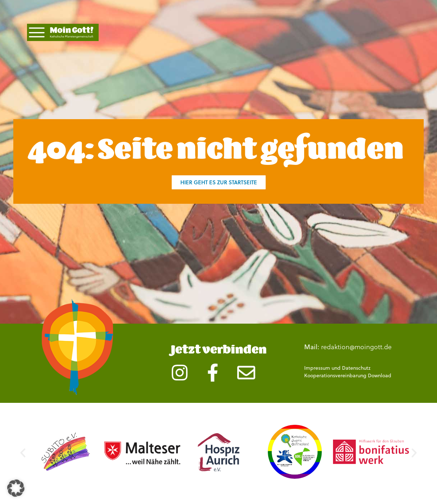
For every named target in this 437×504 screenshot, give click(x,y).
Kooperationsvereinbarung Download (348, 375)
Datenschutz (356, 368)
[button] (23, 453)
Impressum (317, 368)
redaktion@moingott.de (356, 346)
